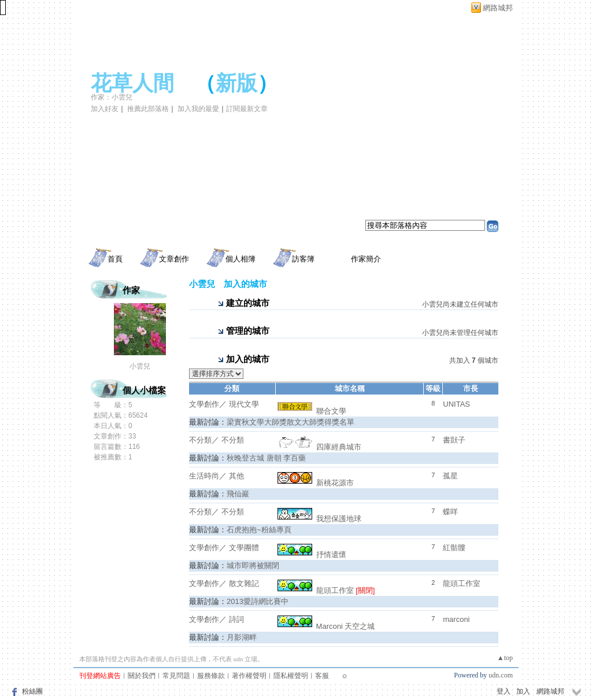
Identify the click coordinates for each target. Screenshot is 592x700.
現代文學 (244, 404)
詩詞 (236, 619)
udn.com (501, 675)
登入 (504, 691)
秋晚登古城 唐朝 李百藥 (266, 458)
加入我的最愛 (198, 109)
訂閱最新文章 (247, 109)
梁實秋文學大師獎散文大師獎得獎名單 (291, 422)
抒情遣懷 (312, 555)
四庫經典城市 (319, 447)
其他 (236, 476)
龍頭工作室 (316, 590)
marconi (456, 619)
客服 (322, 676)
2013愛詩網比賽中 (258, 601)
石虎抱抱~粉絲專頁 (259, 530)
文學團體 (244, 548)
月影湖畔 (242, 637)
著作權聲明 (249, 676)
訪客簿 (303, 259)
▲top (505, 658)
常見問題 (176, 676)
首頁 (115, 259)
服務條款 (211, 676)
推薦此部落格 (148, 109)
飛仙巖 (238, 494)
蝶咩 (450, 512)
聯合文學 (312, 411)
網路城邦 (498, 8)
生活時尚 (204, 476)
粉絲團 (32, 691)
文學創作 (204, 404)
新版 (236, 83)
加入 (523, 691)
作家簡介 (366, 259)
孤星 (450, 476)
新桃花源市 (316, 483)
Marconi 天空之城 (326, 626)
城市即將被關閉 (253, 565)
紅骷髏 (454, 548)
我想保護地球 (319, 519)
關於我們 (142, 676)
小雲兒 (140, 366)
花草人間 (132, 83)
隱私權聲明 (291, 676)
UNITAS (456, 404)
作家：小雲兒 (112, 97)
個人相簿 (240, 259)
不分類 (200, 440)
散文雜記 (244, 583)
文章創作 (174, 259)
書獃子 (454, 440)
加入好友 (105, 109)
